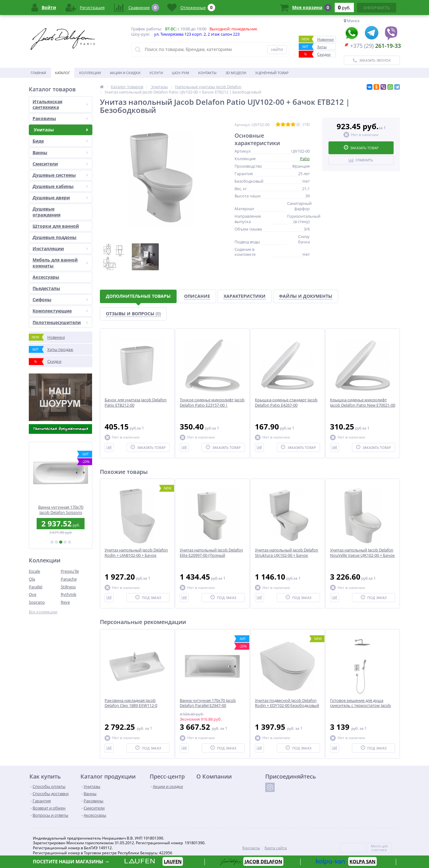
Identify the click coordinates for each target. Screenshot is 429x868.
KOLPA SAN (362, 861)
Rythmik (69, 594)
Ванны (60, 152)
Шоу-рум (181, 73)
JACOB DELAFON (263, 861)
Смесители (60, 164)
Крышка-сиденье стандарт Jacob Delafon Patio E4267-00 (286, 403)
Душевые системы (60, 175)
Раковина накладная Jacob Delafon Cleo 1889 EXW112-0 (131, 703)
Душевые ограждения (47, 212)
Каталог (63, 73)
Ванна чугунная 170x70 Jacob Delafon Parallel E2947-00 (208, 703)
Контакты (207, 73)
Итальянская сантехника (60, 104)
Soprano (37, 602)
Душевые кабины (60, 186)
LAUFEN (173, 861)
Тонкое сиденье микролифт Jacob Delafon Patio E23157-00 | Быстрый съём (212, 405)
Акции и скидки (125, 73)
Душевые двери (60, 198)
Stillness (68, 587)
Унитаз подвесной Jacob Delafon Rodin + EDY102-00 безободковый (287, 703)
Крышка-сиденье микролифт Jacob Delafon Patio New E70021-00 (363, 403)
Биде (60, 141)
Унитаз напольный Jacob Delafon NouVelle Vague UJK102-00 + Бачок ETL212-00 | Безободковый (362, 555)
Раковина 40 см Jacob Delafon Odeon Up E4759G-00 (61, 510)
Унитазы (60, 130)
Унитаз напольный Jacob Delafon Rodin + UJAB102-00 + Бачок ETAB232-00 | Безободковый (136, 555)
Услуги (156, 73)
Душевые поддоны (54, 237)
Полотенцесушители (60, 322)
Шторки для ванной (56, 226)
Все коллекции (43, 612)
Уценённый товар (272, 73)
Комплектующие (60, 311)
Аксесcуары (46, 277)
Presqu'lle (70, 571)
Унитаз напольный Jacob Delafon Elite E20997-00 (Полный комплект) (211, 555)
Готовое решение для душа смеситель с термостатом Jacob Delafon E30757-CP (360, 706)
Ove (33, 594)
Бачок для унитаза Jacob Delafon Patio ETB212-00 (136, 403)
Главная (38, 73)
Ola (32, 579)
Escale (34, 571)
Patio (305, 159)
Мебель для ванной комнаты (60, 263)
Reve (65, 602)
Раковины (60, 118)
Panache (69, 579)
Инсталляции (60, 249)
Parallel (36, 587)
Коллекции (90, 73)
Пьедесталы (46, 288)
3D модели (236, 73)
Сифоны (60, 299)
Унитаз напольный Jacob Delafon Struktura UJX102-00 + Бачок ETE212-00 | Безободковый (287, 555)
